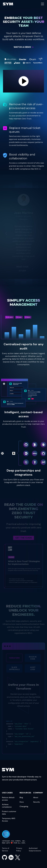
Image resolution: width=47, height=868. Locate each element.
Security (37, 802)
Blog (21, 797)
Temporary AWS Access (9, 820)
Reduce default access (8, 799)
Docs (22, 802)
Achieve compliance (7, 806)
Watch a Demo (22, 47)
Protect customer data (9, 813)
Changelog (24, 806)
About (36, 797)
